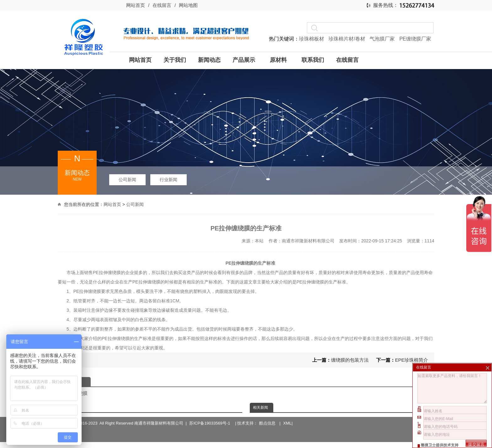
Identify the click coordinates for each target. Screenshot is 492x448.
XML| (288, 415)
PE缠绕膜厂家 (415, 39)
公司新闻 (127, 180)
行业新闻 (168, 180)
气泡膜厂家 (383, 39)
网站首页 (136, 5)
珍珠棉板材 (312, 39)
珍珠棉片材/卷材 (348, 39)
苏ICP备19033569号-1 (211, 415)
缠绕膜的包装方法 (350, 360)
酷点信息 (267, 415)
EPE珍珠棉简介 (412, 360)
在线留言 (162, 5)
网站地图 (188, 5)
